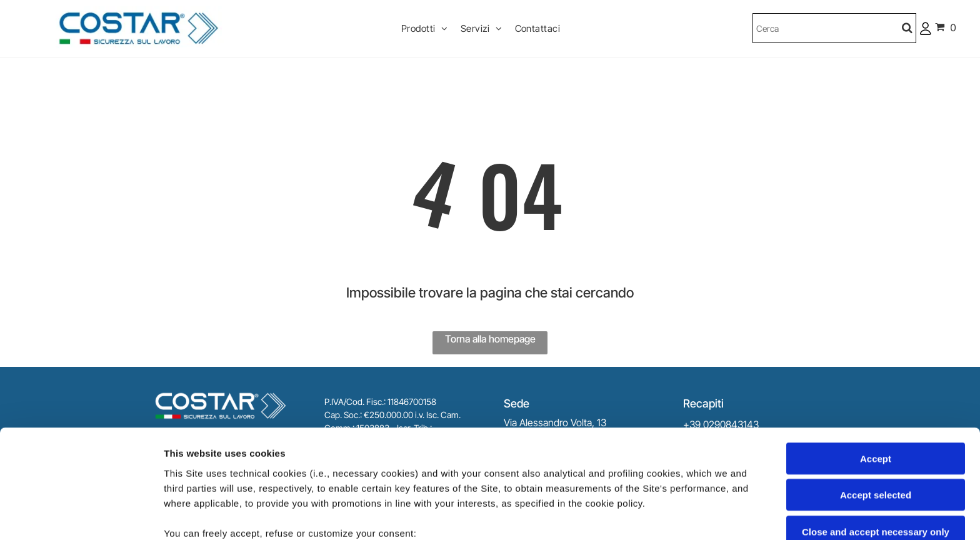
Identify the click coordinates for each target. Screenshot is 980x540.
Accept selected (876, 393)
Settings (636, 515)
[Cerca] (834, 28)
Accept (876, 357)
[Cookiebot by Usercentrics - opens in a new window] (81, 516)
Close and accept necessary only (876, 430)
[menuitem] (425, 28)
